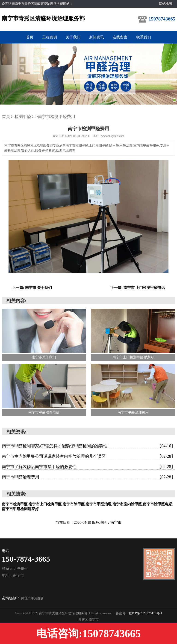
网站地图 (165, 4)
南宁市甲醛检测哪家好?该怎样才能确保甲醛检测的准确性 (89, 446)
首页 (30, 37)
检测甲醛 (23, 117)
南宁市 (94, 620)
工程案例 (50, 37)
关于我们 (73, 37)
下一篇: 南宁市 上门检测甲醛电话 (138, 288)
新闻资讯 (97, 37)
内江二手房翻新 (32, 598)
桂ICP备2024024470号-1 (145, 613)
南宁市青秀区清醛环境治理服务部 (43, 18)
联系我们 (144, 37)
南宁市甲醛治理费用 (89, 477)
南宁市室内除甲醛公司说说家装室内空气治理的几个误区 (89, 456)
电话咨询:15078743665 (88, 634)
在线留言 (120, 37)
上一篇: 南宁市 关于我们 (32, 288)
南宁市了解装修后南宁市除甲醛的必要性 (89, 467)
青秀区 (84, 620)
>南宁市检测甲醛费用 (55, 117)
